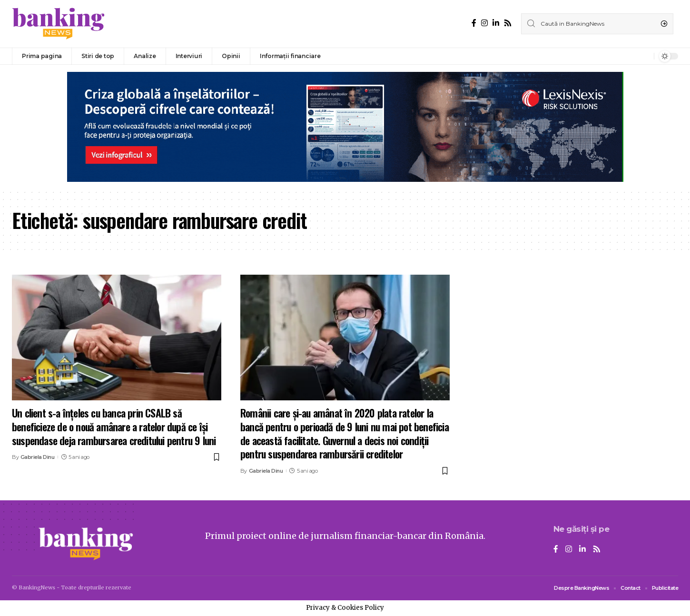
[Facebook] (474, 23)
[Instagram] (484, 23)
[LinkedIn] (496, 23)
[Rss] (508, 23)
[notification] (644, 56)
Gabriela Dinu (38, 457)
